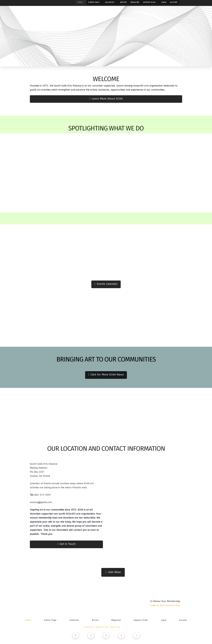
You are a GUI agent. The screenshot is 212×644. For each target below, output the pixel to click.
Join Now (113, 572)
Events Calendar (106, 284)
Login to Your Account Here (165, 605)
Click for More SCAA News (106, 375)
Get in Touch (66, 544)
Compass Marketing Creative (102, 627)
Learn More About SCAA (106, 99)
